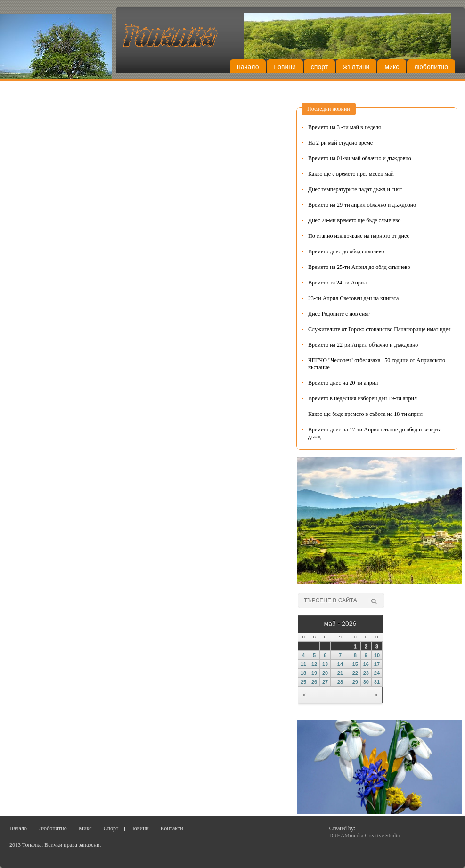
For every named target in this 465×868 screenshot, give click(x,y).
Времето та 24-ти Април (337, 283)
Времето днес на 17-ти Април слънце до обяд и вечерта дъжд (375, 433)
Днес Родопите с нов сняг (339, 314)
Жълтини (356, 67)
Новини (285, 67)
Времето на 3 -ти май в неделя (344, 127)
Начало (248, 67)
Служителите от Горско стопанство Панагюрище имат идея (379, 329)
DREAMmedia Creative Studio (365, 836)
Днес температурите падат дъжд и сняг (355, 189)
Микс (392, 67)
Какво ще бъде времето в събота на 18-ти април (365, 414)
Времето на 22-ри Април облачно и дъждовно (363, 345)
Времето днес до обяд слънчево (346, 251)
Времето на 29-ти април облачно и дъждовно (362, 205)
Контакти (172, 828)
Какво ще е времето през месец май (351, 174)
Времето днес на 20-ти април (343, 383)
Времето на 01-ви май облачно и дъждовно (360, 158)
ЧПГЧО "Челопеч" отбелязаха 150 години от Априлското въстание (377, 364)
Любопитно (431, 67)
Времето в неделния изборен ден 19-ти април (363, 398)
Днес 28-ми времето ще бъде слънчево (354, 220)
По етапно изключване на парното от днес (359, 236)
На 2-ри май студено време (340, 143)
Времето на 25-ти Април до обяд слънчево (359, 267)
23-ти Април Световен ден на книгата (353, 298)
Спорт (319, 67)
